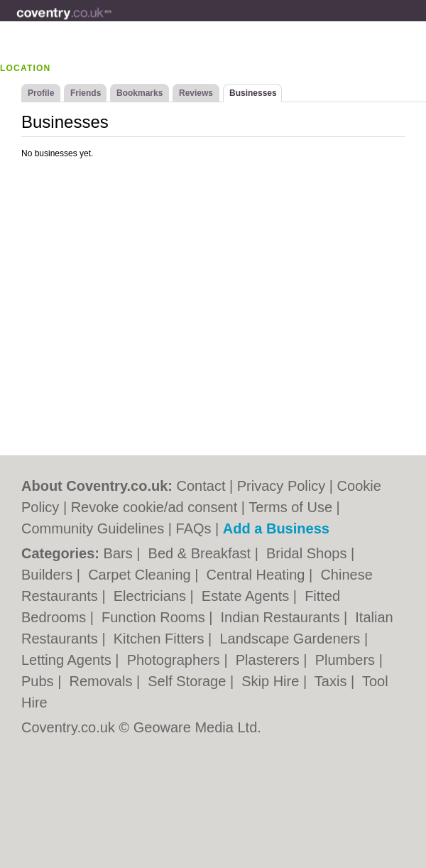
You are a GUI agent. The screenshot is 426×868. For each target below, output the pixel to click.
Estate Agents (247, 596)
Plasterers (270, 660)
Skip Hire (272, 681)
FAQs (194, 528)
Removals (102, 681)
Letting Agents (68, 660)
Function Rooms (155, 617)
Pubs (39, 681)
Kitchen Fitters (161, 639)
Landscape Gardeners (291, 639)
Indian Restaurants (282, 617)
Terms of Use (290, 507)
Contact (201, 486)
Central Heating (258, 575)
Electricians (152, 596)
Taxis (333, 681)
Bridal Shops (308, 553)
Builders (49, 575)
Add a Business (276, 528)
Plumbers (347, 660)
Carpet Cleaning (141, 575)
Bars (120, 553)
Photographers (176, 660)
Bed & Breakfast (202, 553)
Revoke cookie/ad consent (154, 507)
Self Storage (189, 681)
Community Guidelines (93, 528)
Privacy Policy (281, 486)
